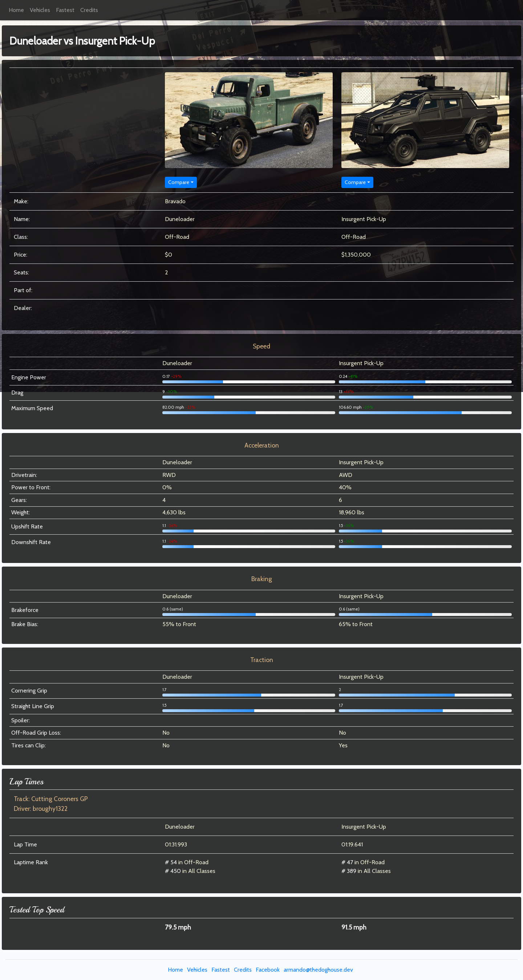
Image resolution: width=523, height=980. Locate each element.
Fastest (65, 10)
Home (16, 10)
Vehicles (40, 10)
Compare (179, 182)
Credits (89, 10)
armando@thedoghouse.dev (318, 970)
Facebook (268, 970)
